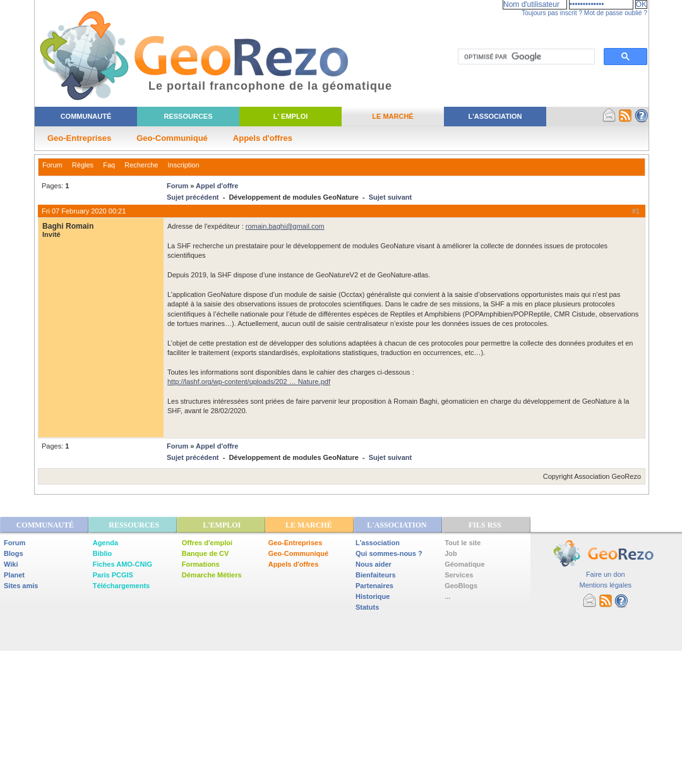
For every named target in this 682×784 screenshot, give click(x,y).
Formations (201, 564)
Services (459, 575)
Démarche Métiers (212, 575)
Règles (83, 165)
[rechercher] (525, 57)
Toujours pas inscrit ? (552, 13)
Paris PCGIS (113, 575)
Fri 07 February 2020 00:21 (84, 211)
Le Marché (392, 116)
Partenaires (374, 586)
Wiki (11, 564)
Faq (109, 165)
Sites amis (21, 586)
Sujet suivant (390, 197)
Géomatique (465, 564)
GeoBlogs (461, 586)
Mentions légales (605, 585)
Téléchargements (121, 586)
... (447, 596)
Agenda (105, 543)
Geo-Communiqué (172, 138)
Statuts (367, 607)
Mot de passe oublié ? (616, 13)
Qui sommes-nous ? (389, 553)
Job (451, 553)
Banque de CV (206, 553)
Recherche (141, 165)
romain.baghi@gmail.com (285, 226)
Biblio (103, 553)
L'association (378, 543)
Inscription (183, 165)
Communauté (86, 116)
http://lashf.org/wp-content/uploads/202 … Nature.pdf (249, 382)
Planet (14, 575)
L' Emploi (291, 116)
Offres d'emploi (207, 543)
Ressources (188, 116)
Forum (52, 165)
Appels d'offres (263, 138)
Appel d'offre (217, 186)
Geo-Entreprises (79, 138)
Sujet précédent (193, 197)
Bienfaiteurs (376, 575)
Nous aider (374, 564)
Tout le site (463, 543)
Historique (373, 596)
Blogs (14, 553)
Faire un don (606, 574)
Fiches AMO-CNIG (123, 564)
